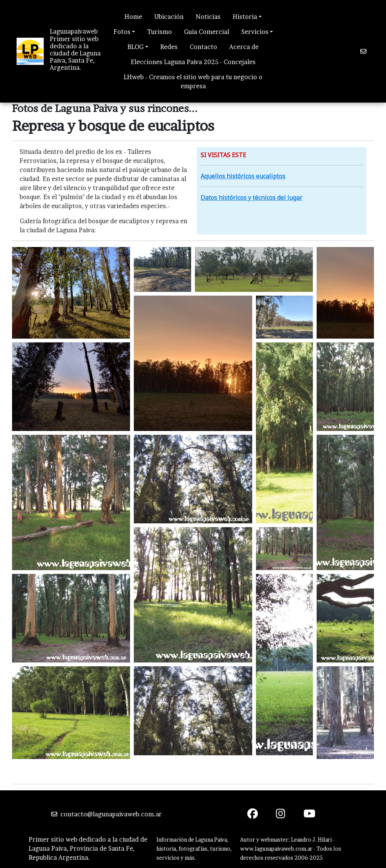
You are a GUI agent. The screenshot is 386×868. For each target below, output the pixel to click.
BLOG (136, 47)
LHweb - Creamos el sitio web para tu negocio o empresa (193, 81)
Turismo (159, 32)
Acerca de (244, 47)
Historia (245, 17)
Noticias (208, 17)
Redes (169, 47)
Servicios (255, 32)
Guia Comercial (207, 32)
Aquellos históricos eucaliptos (243, 176)
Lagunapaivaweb (74, 31)
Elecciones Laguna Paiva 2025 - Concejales (193, 62)
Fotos (122, 32)
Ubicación (169, 17)
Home (133, 17)
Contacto (203, 47)
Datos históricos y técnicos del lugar (251, 198)
